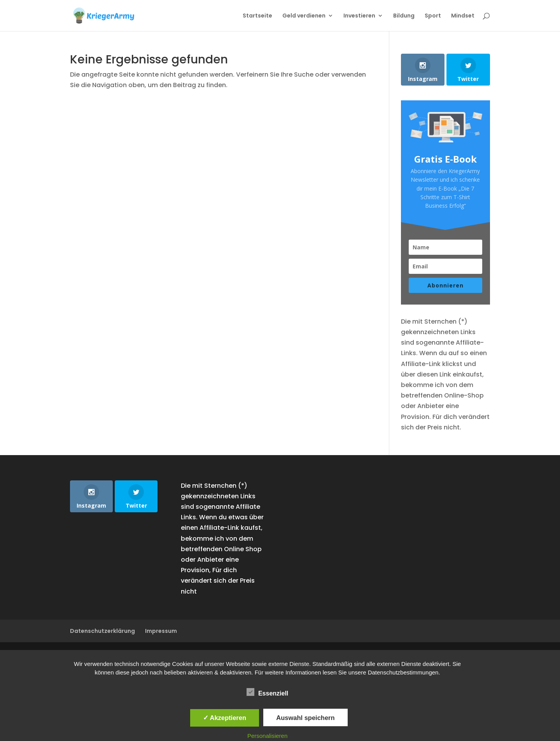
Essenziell (267, 692)
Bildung (404, 16)
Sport (433, 16)
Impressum (161, 631)
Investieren (359, 16)
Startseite (257, 16)
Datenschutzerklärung (102, 631)
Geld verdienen (304, 16)
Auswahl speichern (305, 718)
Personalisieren (267, 736)
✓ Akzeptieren (225, 718)
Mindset (463, 16)
